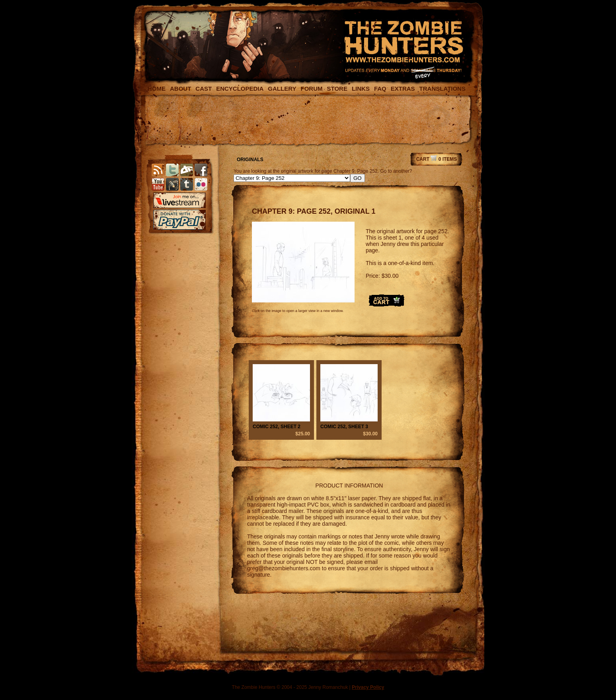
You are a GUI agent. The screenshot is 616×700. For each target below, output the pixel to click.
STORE (337, 89)
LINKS (361, 89)
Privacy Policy (368, 687)
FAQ (380, 89)
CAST (204, 89)
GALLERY (282, 89)
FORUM (311, 89)
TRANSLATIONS (443, 89)
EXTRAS (403, 89)
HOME (157, 89)
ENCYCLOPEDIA (240, 89)
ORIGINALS (250, 160)
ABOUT (180, 89)
